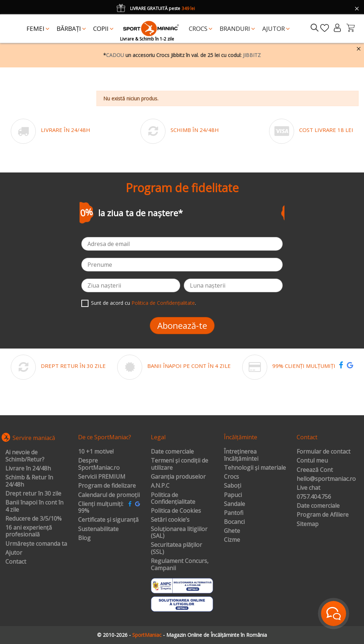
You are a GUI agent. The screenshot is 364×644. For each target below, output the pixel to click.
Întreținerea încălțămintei (241, 455)
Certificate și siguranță (108, 520)
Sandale (234, 504)
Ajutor (14, 553)
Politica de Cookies (176, 511)
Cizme (232, 540)
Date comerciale (172, 452)
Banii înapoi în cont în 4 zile (34, 506)
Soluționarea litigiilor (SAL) (179, 533)
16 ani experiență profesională (29, 531)
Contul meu (312, 461)
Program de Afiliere (323, 515)
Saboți (233, 486)
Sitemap (308, 524)
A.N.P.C (160, 486)
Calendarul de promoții (109, 495)
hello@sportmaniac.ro (326, 479)
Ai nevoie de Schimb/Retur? (25, 456)
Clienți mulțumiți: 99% (101, 508)
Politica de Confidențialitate (163, 303)
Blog (84, 538)
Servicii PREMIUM (102, 477)
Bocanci (234, 522)
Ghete (232, 531)
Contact (16, 562)
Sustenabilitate (98, 529)
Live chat (308, 488)
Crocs (231, 477)
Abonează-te (182, 325)
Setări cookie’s (170, 520)
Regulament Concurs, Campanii (180, 565)
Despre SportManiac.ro (99, 464)
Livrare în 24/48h (28, 469)
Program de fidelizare (107, 486)
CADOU (115, 55)
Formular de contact (324, 452)
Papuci (233, 495)
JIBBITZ (252, 55)
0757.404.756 (314, 497)
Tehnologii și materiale (255, 468)
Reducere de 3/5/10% (33, 519)
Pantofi (234, 513)
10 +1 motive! (96, 452)
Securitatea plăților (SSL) (176, 548)
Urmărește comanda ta (36, 544)
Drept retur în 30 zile (33, 494)
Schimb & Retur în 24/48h (29, 481)
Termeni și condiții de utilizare (179, 464)
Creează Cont (315, 470)
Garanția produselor (178, 477)
